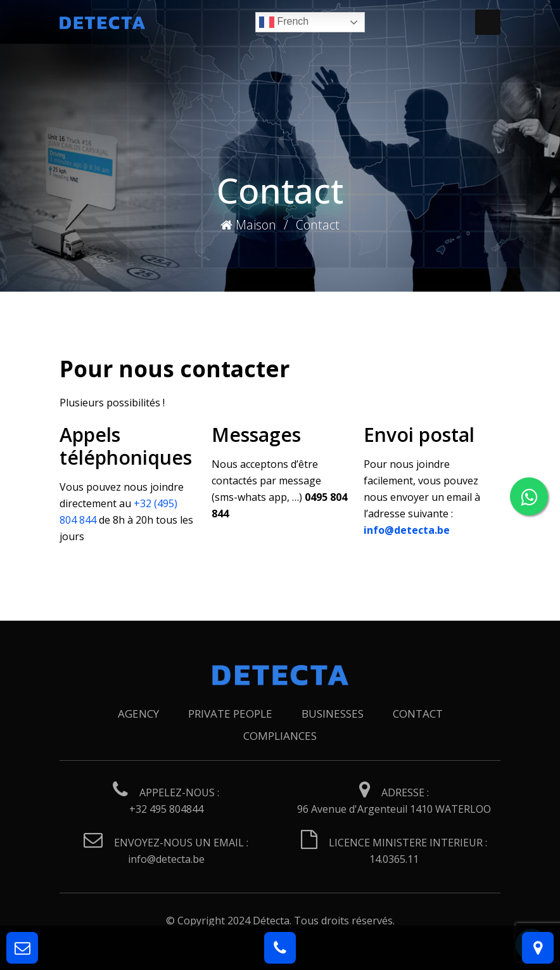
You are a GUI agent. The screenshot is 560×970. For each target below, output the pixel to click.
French (284, 22)
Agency (138, 714)
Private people (230, 714)
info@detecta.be (166, 859)
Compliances (280, 736)
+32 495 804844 (166, 809)
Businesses (333, 714)
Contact (418, 714)
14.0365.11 (394, 859)
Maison (248, 225)
